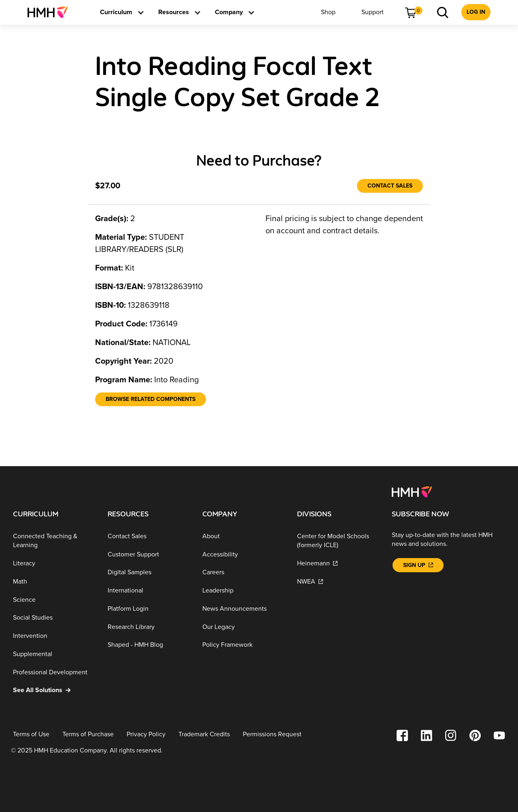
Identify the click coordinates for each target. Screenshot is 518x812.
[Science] (54, 600)
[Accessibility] (243, 554)
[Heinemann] (338, 564)
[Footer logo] (412, 491)
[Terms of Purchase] (88, 734)
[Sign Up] (418, 565)
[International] (149, 591)
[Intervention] (54, 636)
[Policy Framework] (243, 645)
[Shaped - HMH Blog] (149, 645)
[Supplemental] (54, 654)
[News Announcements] (243, 609)
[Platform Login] (149, 609)
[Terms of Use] (31, 734)
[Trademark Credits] (204, 734)
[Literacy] (54, 564)
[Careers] (243, 572)
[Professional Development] (54, 672)
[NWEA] (338, 582)
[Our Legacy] (243, 627)
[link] (51, 12)
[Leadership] (243, 591)
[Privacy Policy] (146, 734)
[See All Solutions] (54, 690)
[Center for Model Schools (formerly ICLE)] (338, 541)
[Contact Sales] (390, 186)
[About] (243, 536)
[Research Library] (149, 627)
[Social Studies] (54, 618)
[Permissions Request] (272, 734)
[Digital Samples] (149, 572)
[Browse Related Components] (151, 399)
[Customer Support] (149, 554)
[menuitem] (51, 12)
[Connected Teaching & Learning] (54, 541)
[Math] (54, 582)
